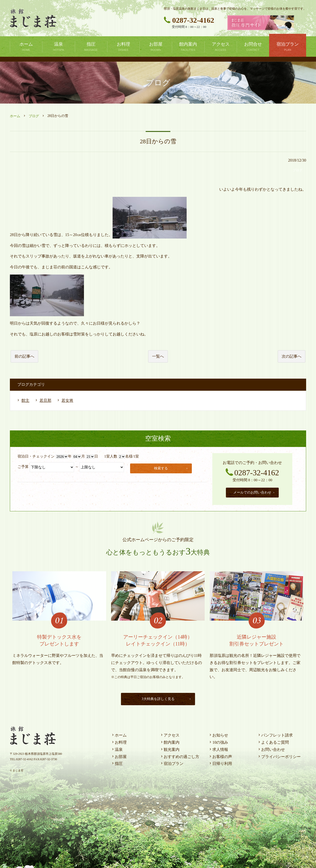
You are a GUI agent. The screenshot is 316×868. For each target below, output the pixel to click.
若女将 (67, 400)
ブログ (34, 116)
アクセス (170, 734)
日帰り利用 (220, 762)
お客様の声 (220, 755)
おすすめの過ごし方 (179, 755)
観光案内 (170, 748)
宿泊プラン (172, 762)
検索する (172, 468)
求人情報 (218, 748)
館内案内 (170, 741)
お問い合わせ (271, 748)
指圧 (117, 762)
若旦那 (45, 400)
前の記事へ (24, 356)
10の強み (218, 741)
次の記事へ (292, 356)
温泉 (117, 748)
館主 (25, 400)
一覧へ (158, 356)
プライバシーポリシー (279, 755)
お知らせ (218, 734)
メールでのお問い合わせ (254, 492)
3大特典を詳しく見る (165, 698)
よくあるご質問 (273, 741)
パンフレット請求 (275, 734)
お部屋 (119, 755)
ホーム (15, 116)
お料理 (119, 741)
